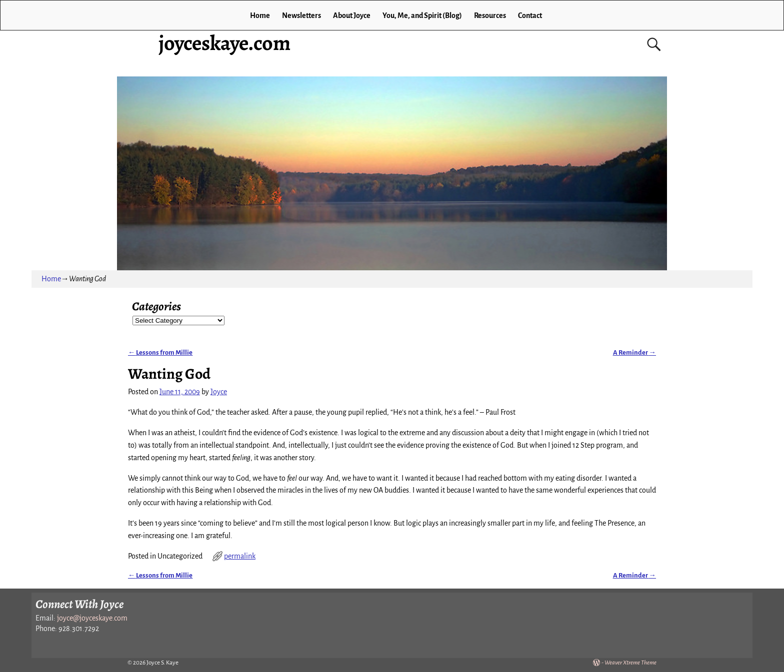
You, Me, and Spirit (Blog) (422, 15)
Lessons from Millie (160, 352)
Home (260, 15)
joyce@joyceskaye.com (92, 618)
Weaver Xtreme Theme (630, 663)
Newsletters (301, 15)
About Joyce (352, 15)
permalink (240, 556)
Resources (490, 15)
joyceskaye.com (224, 43)
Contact (530, 15)
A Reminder (634, 352)
